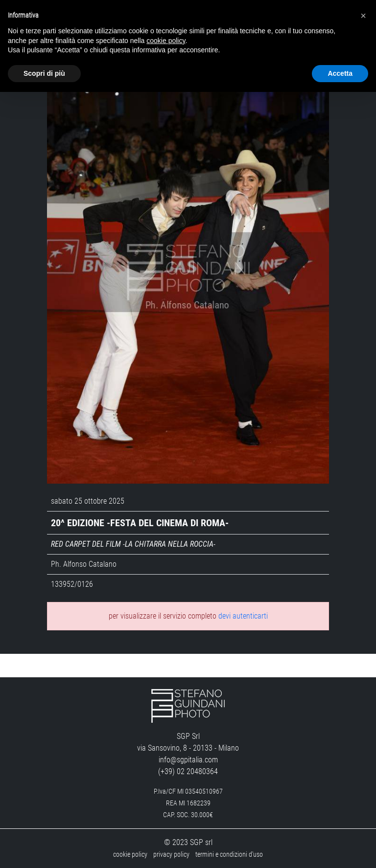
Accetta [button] (340, 73)
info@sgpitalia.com (188, 760)
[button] (363, 16)
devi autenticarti (243, 616)
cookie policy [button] (166, 41)
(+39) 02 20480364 (188, 771)
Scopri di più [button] (44, 73)
